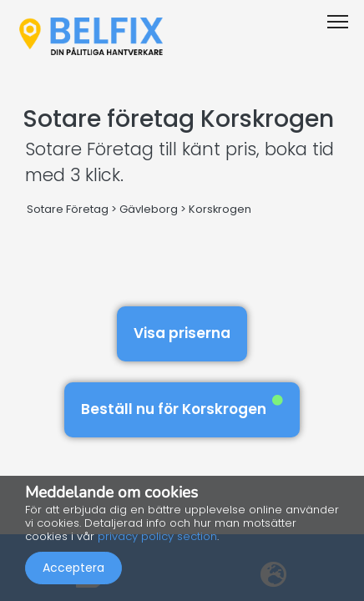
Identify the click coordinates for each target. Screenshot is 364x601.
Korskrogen (220, 209)
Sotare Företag (68, 209)
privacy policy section (157, 536)
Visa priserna (182, 333)
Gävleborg (149, 209)
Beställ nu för (182, 407)
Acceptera (73, 568)
